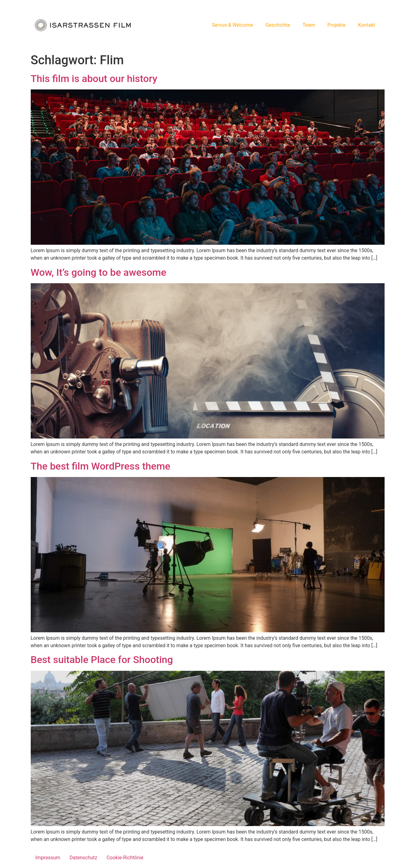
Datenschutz (83, 858)
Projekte (337, 25)
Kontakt (366, 25)
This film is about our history (94, 79)
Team (309, 25)
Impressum (48, 858)
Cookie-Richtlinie (125, 858)
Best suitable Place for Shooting (102, 660)
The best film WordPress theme (101, 466)
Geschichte (278, 25)
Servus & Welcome (233, 25)
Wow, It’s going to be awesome (99, 272)
